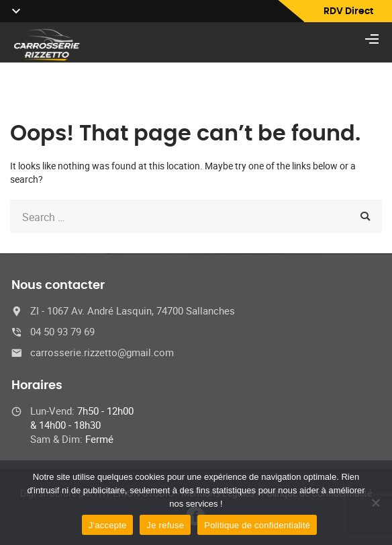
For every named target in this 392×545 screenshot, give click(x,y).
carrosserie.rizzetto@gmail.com (102, 352)
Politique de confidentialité (257, 525)
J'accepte (108, 525)
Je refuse (165, 525)
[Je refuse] (375, 503)
